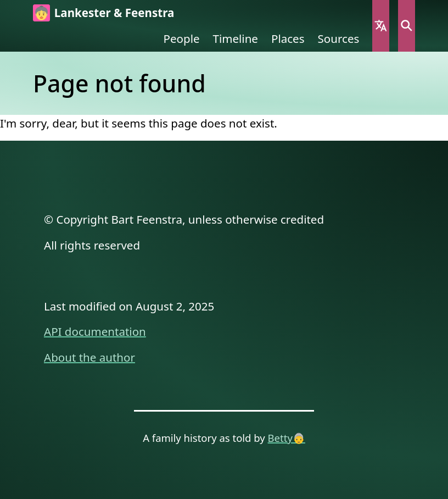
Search (407, 26)
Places (288, 38)
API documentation (95, 331)
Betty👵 (287, 438)
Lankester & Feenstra (114, 13)
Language (381, 26)
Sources (339, 38)
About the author (89, 357)
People (182, 38)
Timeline (236, 38)
